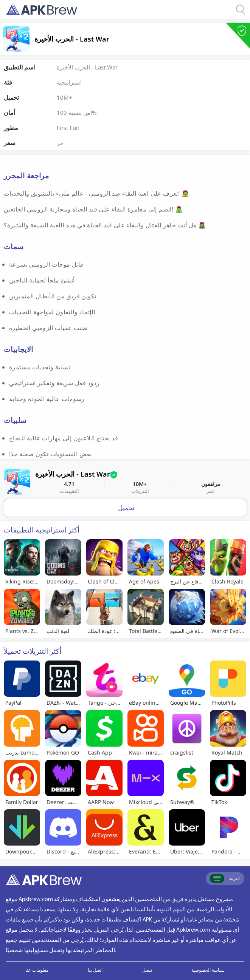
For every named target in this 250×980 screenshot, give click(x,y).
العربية (225, 878)
